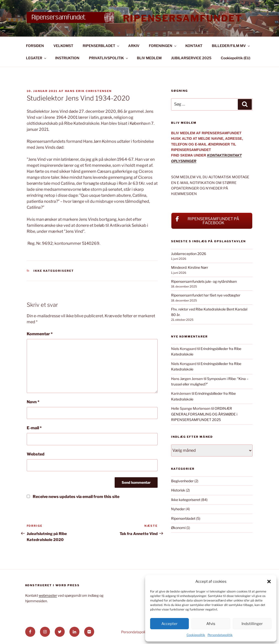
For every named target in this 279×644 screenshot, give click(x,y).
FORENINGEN (163, 46)
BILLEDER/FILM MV (231, 46)
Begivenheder (182, 481)
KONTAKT (194, 46)
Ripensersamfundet (183, 18)
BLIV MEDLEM (149, 58)
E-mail (34, 428)
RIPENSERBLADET (101, 46)
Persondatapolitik (220, 635)
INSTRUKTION (67, 58)
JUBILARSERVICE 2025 (191, 58)
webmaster (48, 595)
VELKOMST (63, 46)
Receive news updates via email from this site (73, 497)
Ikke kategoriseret (54, 271)
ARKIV (134, 46)
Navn (33, 402)
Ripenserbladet (183, 518)
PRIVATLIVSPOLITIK (109, 58)
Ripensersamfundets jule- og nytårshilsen (204, 281)
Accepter (169, 624)
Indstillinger (252, 624)
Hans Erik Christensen (88, 91)
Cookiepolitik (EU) (236, 58)
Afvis (211, 624)
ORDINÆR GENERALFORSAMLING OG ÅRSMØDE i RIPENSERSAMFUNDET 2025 (204, 414)
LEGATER (36, 58)
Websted (36, 454)
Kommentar (40, 334)
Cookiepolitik (196, 635)
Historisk (178, 490)
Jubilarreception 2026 (189, 254)
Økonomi (178, 528)
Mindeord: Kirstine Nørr (190, 267)
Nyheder (178, 509)
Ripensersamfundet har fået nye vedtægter (206, 295)
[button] (269, 581)
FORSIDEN (35, 46)
